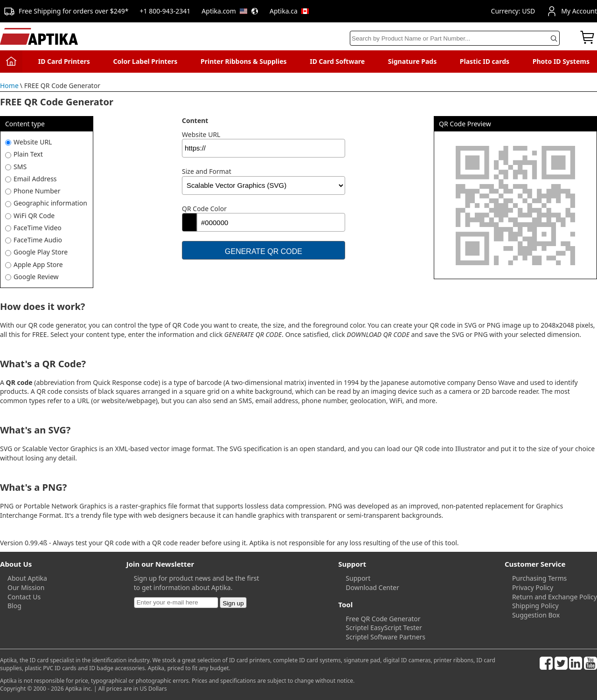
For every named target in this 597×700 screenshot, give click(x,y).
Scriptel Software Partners (385, 637)
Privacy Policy (533, 587)
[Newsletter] (176, 603)
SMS (20, 167)
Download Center (372, 587)
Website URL (33, 142)
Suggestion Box (536, 615)
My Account (572, 11)
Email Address (35, 179)
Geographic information (50, 203)
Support (358, 578)
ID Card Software (337, 61)
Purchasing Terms (539, 578)
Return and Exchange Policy (555, 597)
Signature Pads (412, 61)
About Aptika (27, 578)
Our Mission (26, 587)
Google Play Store (41, 252)
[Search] (455, 38)
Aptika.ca (289, 11)
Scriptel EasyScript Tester (384, 628)
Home (9, 86)
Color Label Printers (146, 61)
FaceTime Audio (38, 240)
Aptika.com (230, 11)
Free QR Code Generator (383, 619)
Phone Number (37, 191)
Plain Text (28, 154)
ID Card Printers (64, 61)
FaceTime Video (38, 228)
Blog (14, 606)
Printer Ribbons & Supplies (244, 61)
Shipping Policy (535, 606)
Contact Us (24, 597)
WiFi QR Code (34, 216)
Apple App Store (38, 264)
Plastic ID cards (485, 61)
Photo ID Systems (561, 61)
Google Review (36, 277)
